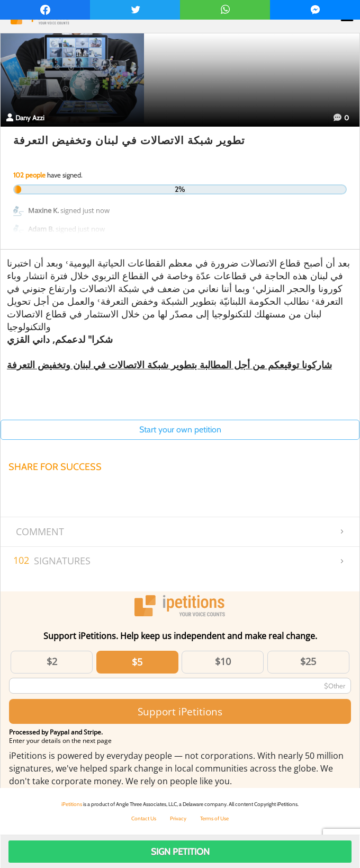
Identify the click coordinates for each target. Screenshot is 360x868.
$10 (223, 661)
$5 (137, 662)
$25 (308, 661)
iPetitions (72, 804)
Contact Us (144, 818)
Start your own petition (180, 429)
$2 (52, 661)
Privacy (178, 818)
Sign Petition (180, 852)
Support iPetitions (180, 711)
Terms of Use (214, 818)
